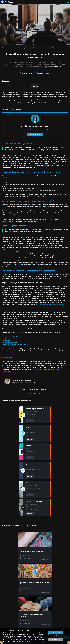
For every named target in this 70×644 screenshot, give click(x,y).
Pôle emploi (7, 340)
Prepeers (5, 48)
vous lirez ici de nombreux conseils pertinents (50, 305)
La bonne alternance (10, 343)
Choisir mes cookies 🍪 (56, 639)
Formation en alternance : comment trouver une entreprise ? (49, 48)
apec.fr (5, 338)
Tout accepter (56, 632)
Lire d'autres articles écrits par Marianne (23, 383)
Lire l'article (45, 560)
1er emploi (23, 48)
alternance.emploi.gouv (11, 336)
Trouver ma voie (35, 134)
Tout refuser (56, 636)
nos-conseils (14, 48)
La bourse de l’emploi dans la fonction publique (18, 345)
